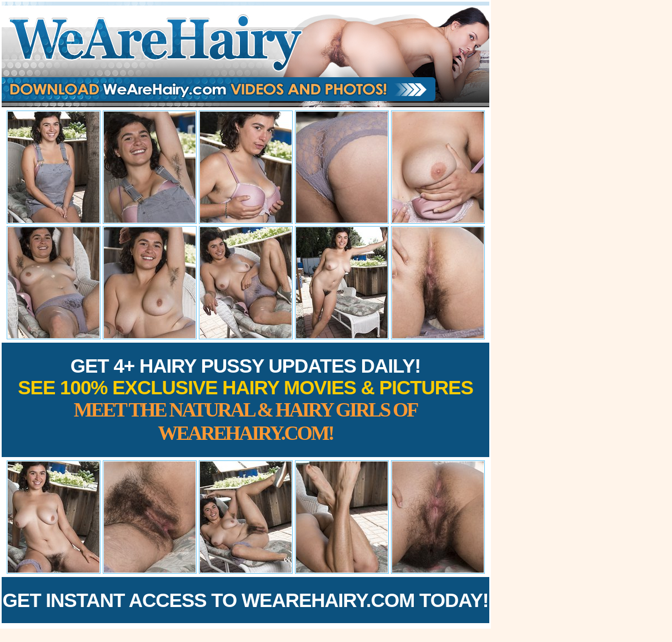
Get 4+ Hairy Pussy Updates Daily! (245, 400)
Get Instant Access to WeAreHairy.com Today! (246, 600)
